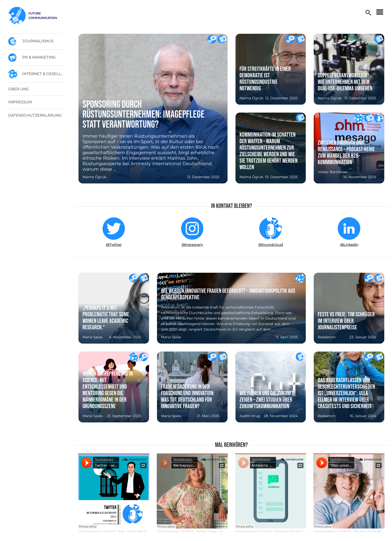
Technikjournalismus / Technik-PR (97, 531)
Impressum (20, 102)
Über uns (18, 89)
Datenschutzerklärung (35, 115)
